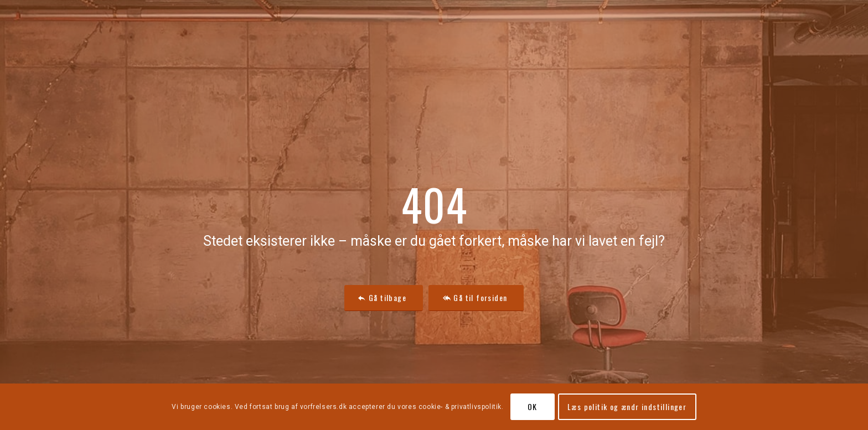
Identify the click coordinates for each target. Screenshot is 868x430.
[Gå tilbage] (384, 298)
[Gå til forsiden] (476, 298)
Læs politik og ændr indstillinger (627, 406)
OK (533, 406)
